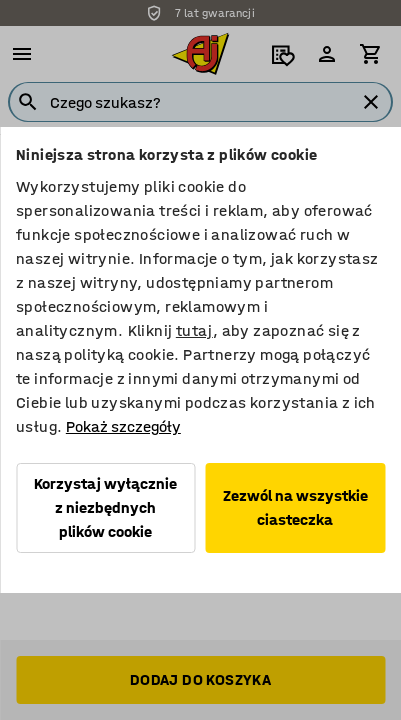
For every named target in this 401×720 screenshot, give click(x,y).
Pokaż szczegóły (123, 426)
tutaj (194, 330)
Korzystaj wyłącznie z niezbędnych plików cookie (105, 507)
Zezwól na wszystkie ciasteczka (295, 507)
